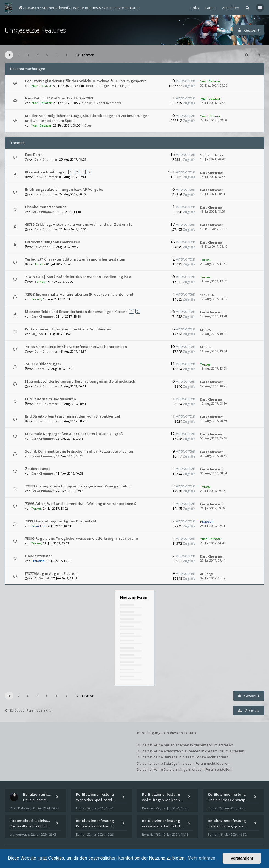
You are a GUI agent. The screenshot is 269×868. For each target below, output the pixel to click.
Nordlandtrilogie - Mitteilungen (107, 86)
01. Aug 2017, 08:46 (214, 456)
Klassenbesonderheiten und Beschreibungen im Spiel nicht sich (80, 381)
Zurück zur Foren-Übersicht (28, 710)
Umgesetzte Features (122, 8)
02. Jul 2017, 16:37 (213, 578)
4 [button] (38, 55)
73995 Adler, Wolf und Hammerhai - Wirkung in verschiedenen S (81, 504)
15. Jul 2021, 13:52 (213, 103)
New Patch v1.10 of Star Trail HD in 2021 (59, 98)
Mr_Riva (37, 334)
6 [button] (56, 55)
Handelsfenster (39, 556)
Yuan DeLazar (41, 86)
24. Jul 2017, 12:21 (213, 526)
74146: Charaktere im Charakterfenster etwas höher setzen (76, 347)
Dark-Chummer (46, 159)
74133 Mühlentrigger (43, 364)
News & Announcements (103, 103)
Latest (210, 8)
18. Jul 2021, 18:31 (213, 194)
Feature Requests (86, 8)
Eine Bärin (34, 155)
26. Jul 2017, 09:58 (213, 508)
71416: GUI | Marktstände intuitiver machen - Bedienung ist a (78, 277)
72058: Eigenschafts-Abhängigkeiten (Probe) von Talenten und (79, 294)
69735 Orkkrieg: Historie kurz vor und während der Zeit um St (78, 224)
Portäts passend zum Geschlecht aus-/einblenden (68, 329)
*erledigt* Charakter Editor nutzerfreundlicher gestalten (75, 259)
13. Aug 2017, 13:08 (214, 368)
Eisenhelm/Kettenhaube (46, 207)
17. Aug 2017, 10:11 (214, 334)
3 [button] (28, 55)
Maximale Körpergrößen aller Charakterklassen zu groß (74, 434)
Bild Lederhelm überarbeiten (50, 399)
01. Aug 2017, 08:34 (214, 473)
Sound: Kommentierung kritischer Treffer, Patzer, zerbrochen (79, 451)
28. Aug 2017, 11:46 (214, 264)
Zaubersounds (38, 469)
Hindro (40, 369)
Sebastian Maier (212, 155)
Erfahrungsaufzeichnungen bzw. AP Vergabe (64, 189)
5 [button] (47, 55)
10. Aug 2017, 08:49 (214, 421)
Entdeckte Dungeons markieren (53, 242)
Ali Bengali (42, 578)
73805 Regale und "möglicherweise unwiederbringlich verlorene (81, 538)
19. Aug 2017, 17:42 (214, 281)
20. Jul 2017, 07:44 (213, 560)
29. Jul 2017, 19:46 (213, 491)
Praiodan (38, 526)
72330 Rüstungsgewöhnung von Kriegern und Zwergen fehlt (77, 486)
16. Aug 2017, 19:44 (214, 351)
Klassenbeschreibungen (46, 172)
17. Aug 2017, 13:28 (214, 316)
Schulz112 (207, 295)
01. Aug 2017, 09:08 (214, 438)
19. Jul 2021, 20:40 (213, 159)
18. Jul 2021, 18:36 (213, 177)
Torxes (40, 264)
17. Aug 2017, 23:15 (214, 299)
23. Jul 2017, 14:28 (213, 543)
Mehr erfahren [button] (201, 858)
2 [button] (19, 55)
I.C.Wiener (42, 247)
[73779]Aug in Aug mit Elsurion (51, 573)
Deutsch (32, 8)
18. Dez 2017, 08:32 (214, 229)
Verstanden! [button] (242, 858)
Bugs (88, 125)
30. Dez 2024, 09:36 (214, 85)
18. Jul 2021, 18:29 (213, 211)
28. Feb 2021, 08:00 (214, 120)
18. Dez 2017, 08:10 (214, 246)
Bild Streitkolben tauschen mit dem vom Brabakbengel (73, 416)
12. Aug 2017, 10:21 (214, 386)
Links (195, 8)
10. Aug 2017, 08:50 (214, 403)
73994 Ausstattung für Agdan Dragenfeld (61, 521)
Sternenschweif (55, 8)
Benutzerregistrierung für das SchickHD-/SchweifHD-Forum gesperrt (85, 81)
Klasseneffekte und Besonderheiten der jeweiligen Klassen (76, 312)
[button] (67, 55)
